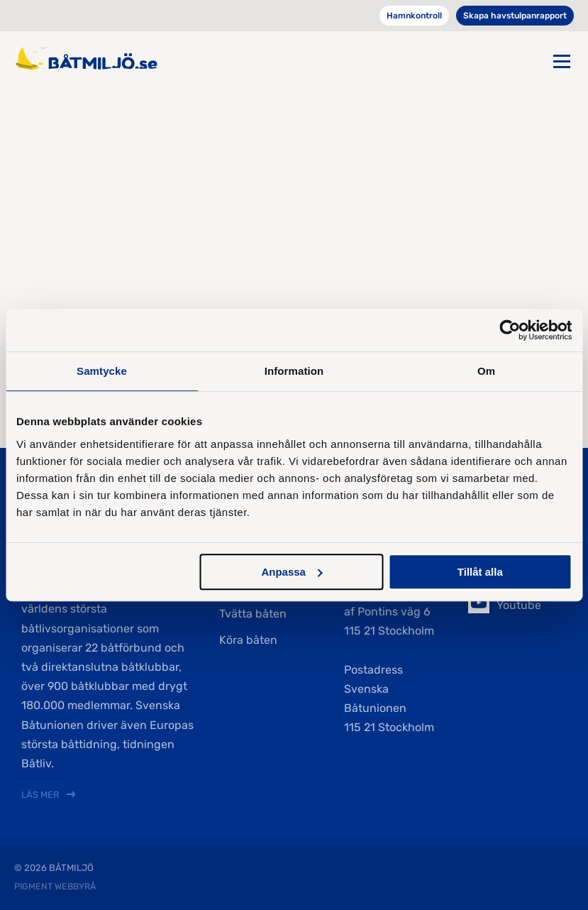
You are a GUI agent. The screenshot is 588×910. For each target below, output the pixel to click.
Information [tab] (294, 371)
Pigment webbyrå (55, 886)
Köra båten (248, 640)
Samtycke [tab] (102, 371)
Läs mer (40, 795)
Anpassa (292, 572)
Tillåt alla (480, 572)
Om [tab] (486, 371)
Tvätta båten (253, 614)
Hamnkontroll (414, 16)
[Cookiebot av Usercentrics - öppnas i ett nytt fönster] (510, 330)
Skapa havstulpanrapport (515, 16)
